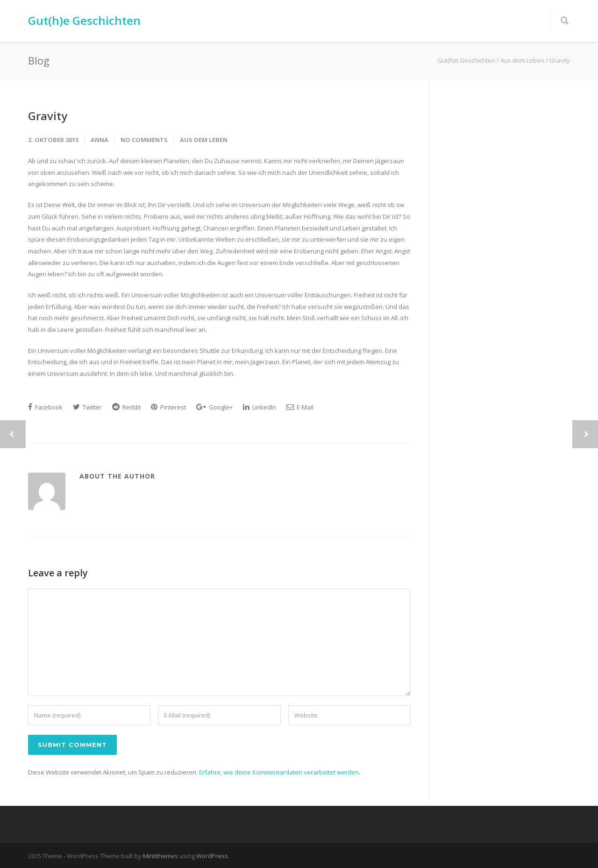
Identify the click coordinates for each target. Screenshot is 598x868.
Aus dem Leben (204, 140)
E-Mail (300, 407)
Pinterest (168, 407)
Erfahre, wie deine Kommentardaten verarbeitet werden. (280, 772)
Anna (100, 140)
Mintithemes (160, 856)
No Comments (144, 140)
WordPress (212, 856)
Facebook (45, 407)
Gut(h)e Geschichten (84, 20)
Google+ (214, 407)
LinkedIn (260, 407)
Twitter (87, 407)
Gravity (48, 116)
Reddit (126, 407)
